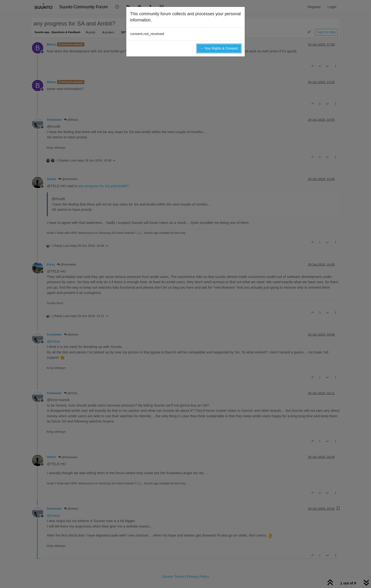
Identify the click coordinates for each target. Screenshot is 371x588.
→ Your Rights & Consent (219, 48)
